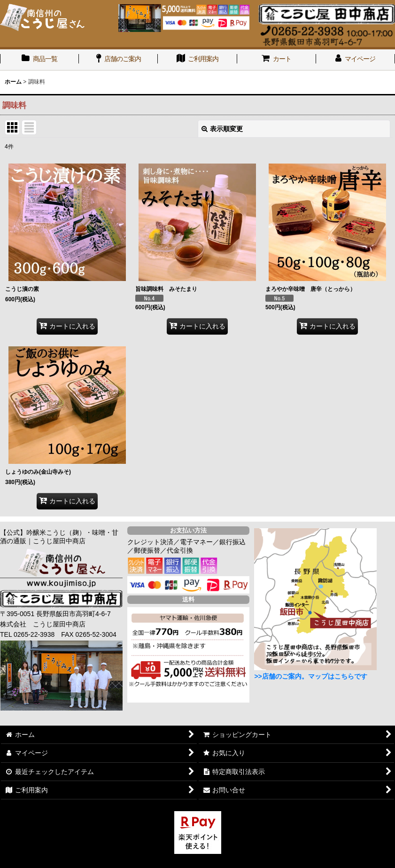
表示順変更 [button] (222, 129)
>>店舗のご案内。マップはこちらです (310, 676)
